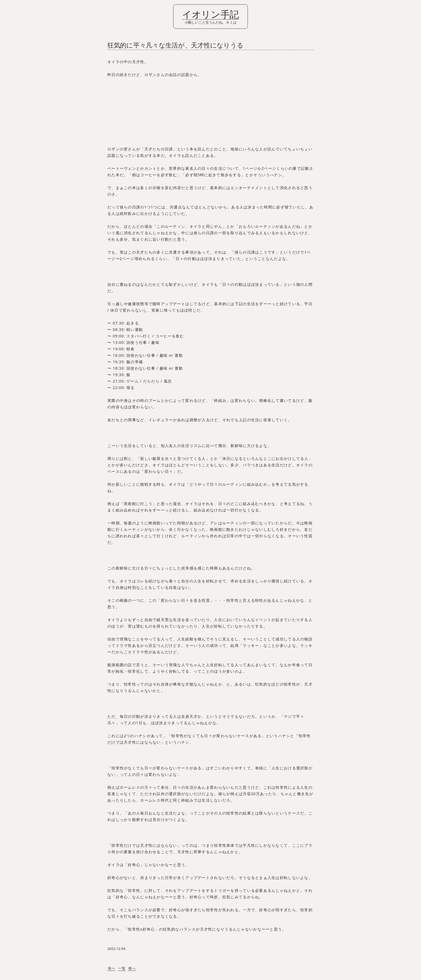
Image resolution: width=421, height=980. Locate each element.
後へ (132, 968)
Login (8, 6)
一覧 (122, 968)
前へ (112, 968)
